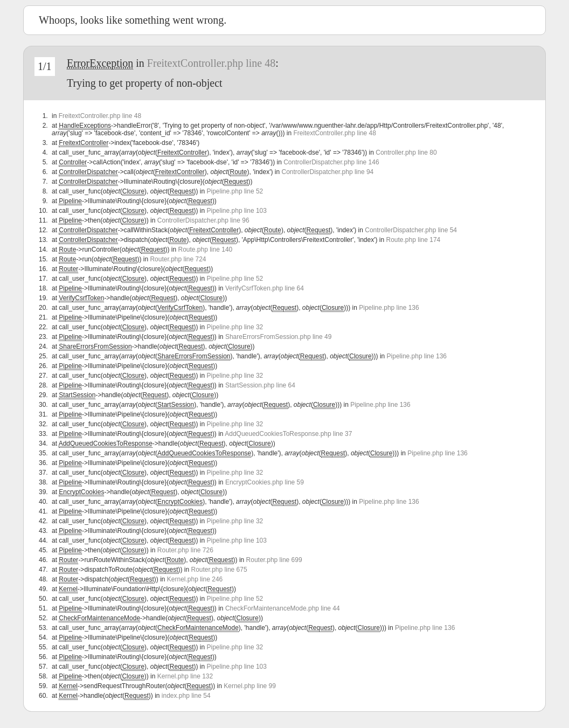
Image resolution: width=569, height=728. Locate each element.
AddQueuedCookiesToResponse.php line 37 (288, 434)
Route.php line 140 (205, 249)
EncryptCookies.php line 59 (265, 482)
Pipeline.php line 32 (235, 327)
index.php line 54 (186, 696)
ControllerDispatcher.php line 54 (411, 230)
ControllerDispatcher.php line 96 (203, 220)
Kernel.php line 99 (250, 686)
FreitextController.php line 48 (211, 63)
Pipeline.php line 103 (237, 211)
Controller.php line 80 (406, 152)
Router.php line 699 (274, 560)
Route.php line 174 (414, 240)
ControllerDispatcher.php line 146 (331, 162)
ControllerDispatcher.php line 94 (327, 172)
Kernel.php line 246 (195, 579)
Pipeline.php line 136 (389, 308)
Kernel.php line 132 (185, 676)
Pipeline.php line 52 (235, 191)
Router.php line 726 (185, 550)
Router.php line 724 (178, 259)
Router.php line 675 (219, 570)
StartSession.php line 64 (260, 385)
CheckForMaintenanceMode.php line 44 (283, 608)
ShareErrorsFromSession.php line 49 (278, 337)
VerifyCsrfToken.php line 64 (265, 288)
